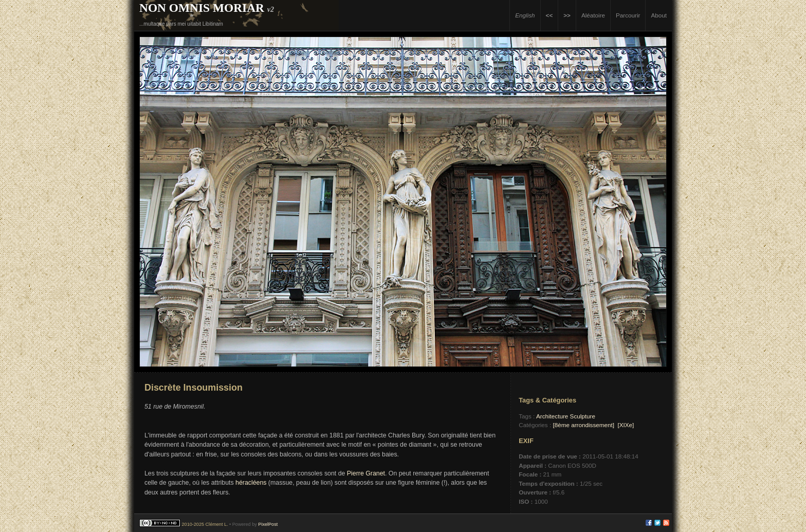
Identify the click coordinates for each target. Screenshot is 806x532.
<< (549, 15)
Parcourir (628, 15)
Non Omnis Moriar (202, 8)
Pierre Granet (366, 473)
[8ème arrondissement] (583, 425)
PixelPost (268, 524)
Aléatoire (593, 15)
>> (567, 15)
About (659, 15)
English (525, 15)
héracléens (251, 483)
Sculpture (583, 416)
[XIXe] (626, 425)
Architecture (552, 416)
